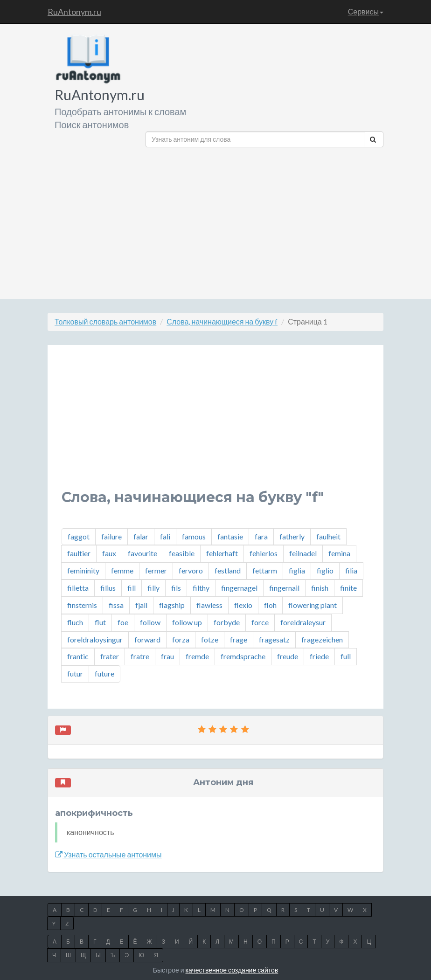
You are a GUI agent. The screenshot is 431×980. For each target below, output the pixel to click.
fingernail (284, 588)
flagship (172, 605)
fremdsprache (243, 656)
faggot (79, 536)
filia (351, 570)
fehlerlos (264, 553)
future (104, 673)
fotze (210, 639)
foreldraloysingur (95, 639)
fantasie (230, 536)
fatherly (292, 536)
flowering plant (313, 605)
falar (141, 536)
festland (228, 570)
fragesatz (274, 639)
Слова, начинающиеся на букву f (222, 321)
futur (75, 673)
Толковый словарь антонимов (105, 321)
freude (288, 656)
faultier (79, 553)
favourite (143, 553)
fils (176, 588)
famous (194, 536)
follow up (187, 622)
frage (239, 639)
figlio (325, 570)
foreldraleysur (303, 622)
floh (270, 605)
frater (110, 656)
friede (319, 656)
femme (122, 570)
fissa (116, 605)
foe (123, 622)
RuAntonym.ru (74, 12)
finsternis (82, 605)
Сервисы (366, 11)
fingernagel (239, 588)
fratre (140, 656)
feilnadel (303, 553)
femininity (83, 570)
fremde (197, 656)
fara (261, 536)
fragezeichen (322, 639)
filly (153, 588)
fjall (141, 605)
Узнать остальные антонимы (108, 854)
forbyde (227, 622)
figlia (297, 570)
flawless (209, 605)
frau (167, 656)
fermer (156, 570)
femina (339, 553)
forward (147, 639)
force (260, 622)
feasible (182, 553)
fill (132, 588)
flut (100, 622)
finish (320, 588)
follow (150, 622)
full (346, 656)
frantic (78, 656)
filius (108, 588)
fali (165, 536)
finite (348, 588)
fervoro (191, 570)
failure (111, 536)
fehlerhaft (222, 553)
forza (181, 639)
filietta (78, 588)
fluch (75, 622)
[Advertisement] (264, 220)
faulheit (328, 536)
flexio (243, 605)
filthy (201, 588)
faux (109, 553)
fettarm (265, 570)
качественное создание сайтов (232, 970)
